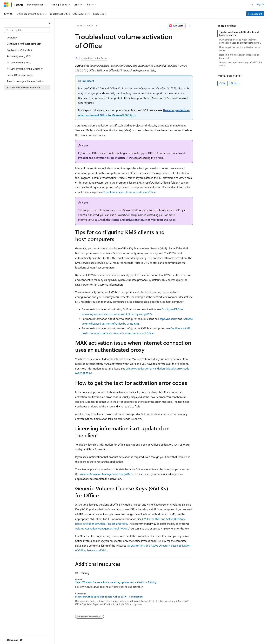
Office (90, 25)
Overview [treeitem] (12, 38)
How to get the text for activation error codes (240, 49)
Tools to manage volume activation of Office (129, 192)
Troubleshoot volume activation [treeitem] (23, 87)
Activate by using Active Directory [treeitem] (25, 69)
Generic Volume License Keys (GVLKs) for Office (241, 64)
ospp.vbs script (168, 319)
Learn (79, 25)
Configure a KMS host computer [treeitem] (24, 44)
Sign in (260, 4)
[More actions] (190, 26)
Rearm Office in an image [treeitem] (20, 75)
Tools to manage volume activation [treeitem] (25, 81)
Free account (255, 14)
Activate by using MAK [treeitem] (19, 62)
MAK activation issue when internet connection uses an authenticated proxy (240, 41)
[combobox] (27, 30)
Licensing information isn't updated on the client (239, 56)
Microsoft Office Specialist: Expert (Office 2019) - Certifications (109, 597)
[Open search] (252, 5)
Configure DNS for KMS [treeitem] (19, 50)
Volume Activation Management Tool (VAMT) (106, 474)
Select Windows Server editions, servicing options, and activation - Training (116, 582)
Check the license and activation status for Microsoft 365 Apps (137, 220)
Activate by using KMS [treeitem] (19, 56)
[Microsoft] (6, 5)
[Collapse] (50, 23)
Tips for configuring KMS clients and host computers (239, 33)
